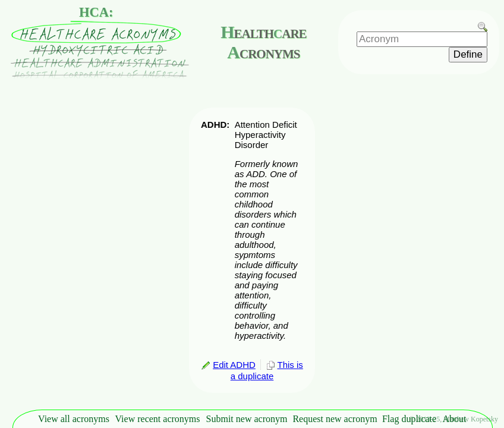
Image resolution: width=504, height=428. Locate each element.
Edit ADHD (228, 365)
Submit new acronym (247, 419)
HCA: (96, 12)
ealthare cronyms (263, 42)
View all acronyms (74, 419)
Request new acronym (335, 419)
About (455, 419)
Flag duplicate (409, 419)
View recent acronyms (158, 419)
